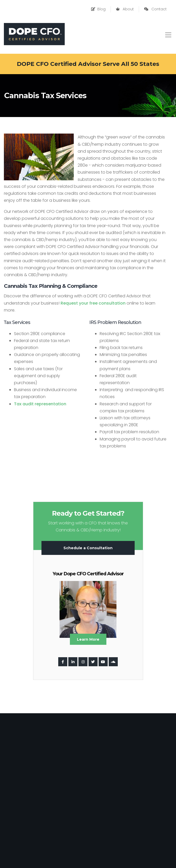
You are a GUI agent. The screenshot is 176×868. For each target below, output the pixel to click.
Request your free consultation (93, 303)
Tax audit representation (40, 404)
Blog (98, 9)
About (125, 9)
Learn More (88, 639)
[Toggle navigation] (168, 35)
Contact (155, 9)
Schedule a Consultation (88, 548)
